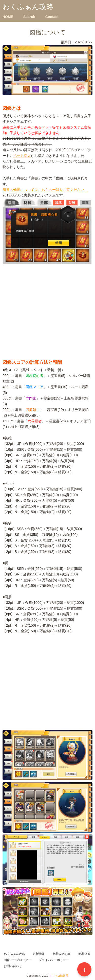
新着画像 (84, 954)
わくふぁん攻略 (28, 7)
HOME (8, 17)
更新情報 (39, 954)
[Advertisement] (48, 319)
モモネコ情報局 (59, 976)
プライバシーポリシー (54, 960)
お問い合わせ (13, 966)
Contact (52, 17)
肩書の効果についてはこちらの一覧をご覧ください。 (45, 190)
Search (29, 17)
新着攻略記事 (62, 954)
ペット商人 (22, 156)
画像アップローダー (17, 960)
